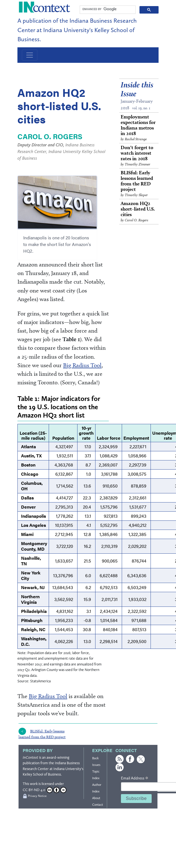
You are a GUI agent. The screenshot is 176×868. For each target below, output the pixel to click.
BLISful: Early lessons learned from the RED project (139, 184)
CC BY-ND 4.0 (45, 790)
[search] (107, 9)
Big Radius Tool (82, 365)
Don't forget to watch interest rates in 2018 (139, 156)
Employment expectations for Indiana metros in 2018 (139, 128)
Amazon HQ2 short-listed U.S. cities (139, 212)
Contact (98, 805)
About (96, 798)
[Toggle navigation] (30, 55)
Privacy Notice (37, 796)
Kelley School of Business (42, 774)
